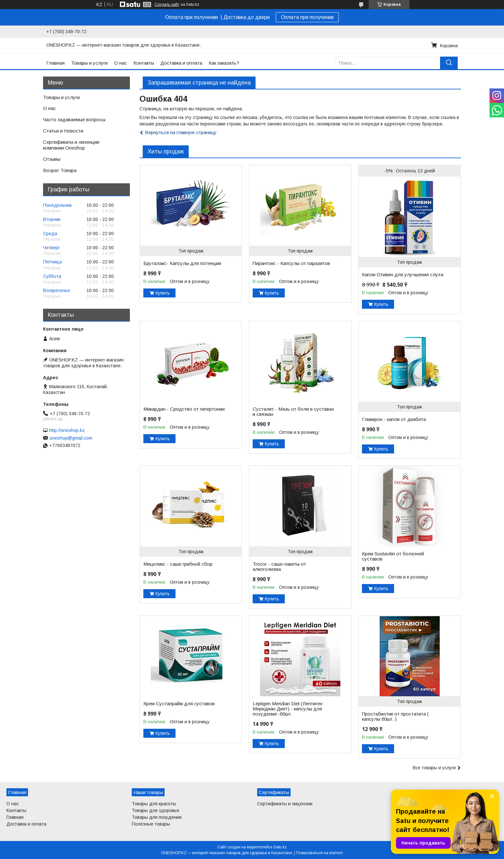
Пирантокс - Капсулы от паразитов (291, 263)
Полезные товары (151, 824)
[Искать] (449, 63)
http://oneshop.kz (67, 430)
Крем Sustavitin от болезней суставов (393, 556)
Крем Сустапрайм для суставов (179, 704)
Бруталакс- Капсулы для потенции (182, 263)
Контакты (144, 63)
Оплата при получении (307, 17)
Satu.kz (280, 847)
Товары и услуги (89, 63)
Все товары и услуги (434, 768)
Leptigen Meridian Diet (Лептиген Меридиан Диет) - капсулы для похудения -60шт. (288, 709)
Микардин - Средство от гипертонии (184, 409)
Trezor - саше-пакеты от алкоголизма (279, 567)
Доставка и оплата (181, 63)
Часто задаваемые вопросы (74, 119)
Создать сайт (167, 5)
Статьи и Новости (63, 131)
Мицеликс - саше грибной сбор (178, 564)
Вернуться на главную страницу (181, 132)
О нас (121, 63)
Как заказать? (224, 63)
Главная (55, 63)
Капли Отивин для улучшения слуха (403, 275)
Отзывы (52, 159)
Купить (163, 293)
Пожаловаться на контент (319, 853)
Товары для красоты (154, 804)
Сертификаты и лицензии (285, 804)
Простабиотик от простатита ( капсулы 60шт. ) (395, 717)
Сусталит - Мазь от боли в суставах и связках (293, 412)
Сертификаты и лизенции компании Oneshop (71, 145)
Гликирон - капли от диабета (394, 419)
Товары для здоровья (155, 810)
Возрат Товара (60, 170)
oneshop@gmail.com (71, 438)
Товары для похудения (157, 817)
